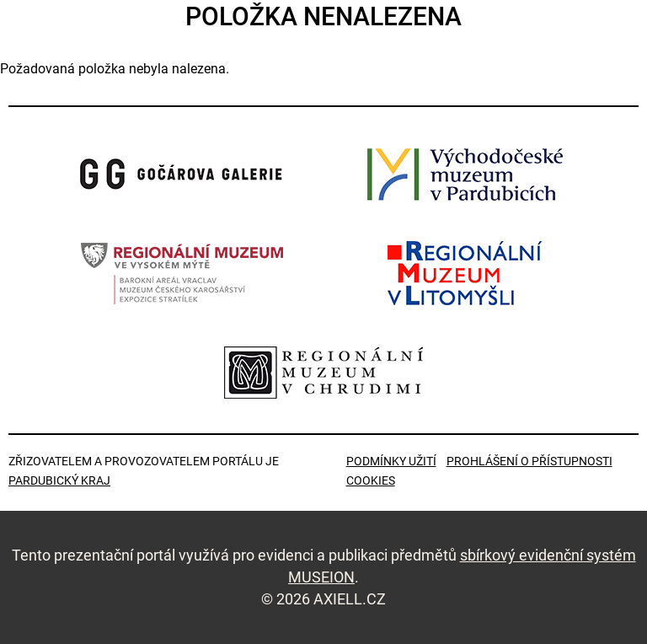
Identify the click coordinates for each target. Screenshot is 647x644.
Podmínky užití (391, 461)
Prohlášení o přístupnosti (529, 461)
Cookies (371, 480)
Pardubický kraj (59, 480)
